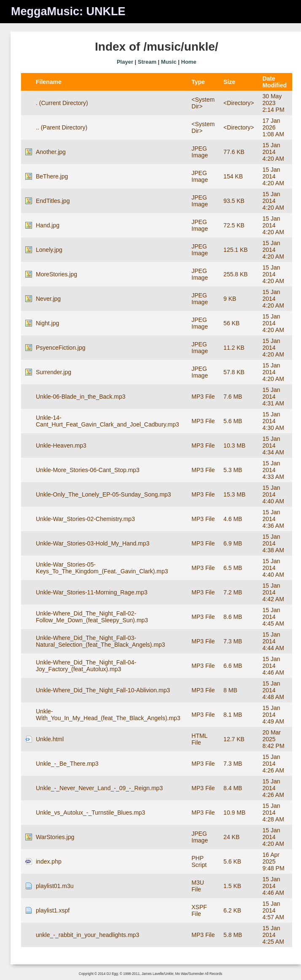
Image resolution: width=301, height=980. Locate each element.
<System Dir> (203, 103)
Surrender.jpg (54, 372)
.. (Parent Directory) (62, 127)
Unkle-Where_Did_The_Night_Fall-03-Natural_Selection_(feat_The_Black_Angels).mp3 (101, 641)
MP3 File (203, 397)
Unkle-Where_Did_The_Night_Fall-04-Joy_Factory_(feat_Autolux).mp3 (86, 666)
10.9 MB (234, 813)
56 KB (231, 323)
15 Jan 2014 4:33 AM (273, 470)
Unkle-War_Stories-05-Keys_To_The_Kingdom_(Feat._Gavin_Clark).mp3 (102, 568)
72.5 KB (234, 225)
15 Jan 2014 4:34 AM (273, 445)
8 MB (230, 690)
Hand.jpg (48, 225)
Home (189, 62)
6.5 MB (233, 568)
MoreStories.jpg (56, 274)
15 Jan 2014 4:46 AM (273, 666)
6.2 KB (232, 910)
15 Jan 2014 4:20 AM (273, 152)
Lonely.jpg (49, 250)
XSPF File (199, 910)
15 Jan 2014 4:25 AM (273, 935)
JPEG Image (200, 152)
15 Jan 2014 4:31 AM (273, 397)
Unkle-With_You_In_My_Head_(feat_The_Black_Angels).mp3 (108, 715)
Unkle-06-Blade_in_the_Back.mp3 (81, 397)
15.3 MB (234, 494)
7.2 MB (233, 592)
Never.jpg (48, 299)
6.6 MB (233, 666)
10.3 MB (234, 445)
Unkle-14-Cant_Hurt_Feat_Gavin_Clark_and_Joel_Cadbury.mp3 (107, 421)
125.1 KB (236, 250)
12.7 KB (234, 739)
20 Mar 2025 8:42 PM (273, 739)
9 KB (230, 299)
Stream (147, 62)
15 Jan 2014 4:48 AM (273, 690)
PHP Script (199, 861)
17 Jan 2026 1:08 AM (273, 127)
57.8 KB (234, 372)
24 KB (231, 837)
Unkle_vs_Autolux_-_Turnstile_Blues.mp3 (90, 813)
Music (169, 62)
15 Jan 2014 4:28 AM (273, 813)
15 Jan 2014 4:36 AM (273, 519)
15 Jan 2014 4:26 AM (273, 764)
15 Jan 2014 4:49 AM (273, 715)
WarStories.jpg (55, 837)
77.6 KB (234, 152)
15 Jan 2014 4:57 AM (273, 910)
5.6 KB (232, 861)
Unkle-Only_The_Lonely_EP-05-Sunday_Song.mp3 (103, 494)
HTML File (199, 739)
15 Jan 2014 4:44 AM (273, 641)
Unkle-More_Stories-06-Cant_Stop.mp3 (88, 470)
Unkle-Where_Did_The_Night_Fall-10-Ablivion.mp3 (103, 690)
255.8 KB (236, 274)
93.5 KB (234, 201)
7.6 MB (233, 397)
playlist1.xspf (53, 910)
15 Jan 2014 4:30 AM (273, 421)
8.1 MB (233, 715)
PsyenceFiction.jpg (61, 348)
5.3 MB (233, 470)
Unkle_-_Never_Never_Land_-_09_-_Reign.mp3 (99, 788)
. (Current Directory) (62, 103)
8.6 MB (233, 617)
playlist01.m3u (55, 886)
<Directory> (239, 103)
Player (125, 62)
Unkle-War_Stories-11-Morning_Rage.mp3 (92, 592)
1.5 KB (232, 886)
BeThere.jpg (52, 176)
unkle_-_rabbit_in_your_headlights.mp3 (87, 935)
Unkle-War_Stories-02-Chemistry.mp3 (85, 519)
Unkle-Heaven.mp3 (61, 445)
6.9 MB (233, 543)
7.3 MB (233, 641)
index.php (49, 861)
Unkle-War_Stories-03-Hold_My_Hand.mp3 (93, 543)
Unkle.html (50, 739)
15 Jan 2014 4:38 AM (273, 543)
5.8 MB (233, 935)
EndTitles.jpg (53, 201)
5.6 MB (233, 421)
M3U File (198, 886)
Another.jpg (51, 152)
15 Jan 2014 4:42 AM (273, 592)
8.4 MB (233, 788)
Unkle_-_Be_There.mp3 (67, 764)
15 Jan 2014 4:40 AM (273, 494)
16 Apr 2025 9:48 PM (273, 861)
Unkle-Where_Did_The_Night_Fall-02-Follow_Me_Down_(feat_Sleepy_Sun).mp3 (92, 617)
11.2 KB (234, 348)
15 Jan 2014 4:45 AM (273, 617)
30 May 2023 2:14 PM (273, 103)
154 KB (233, 176)
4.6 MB (233, 519)
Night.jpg (47, 323)
